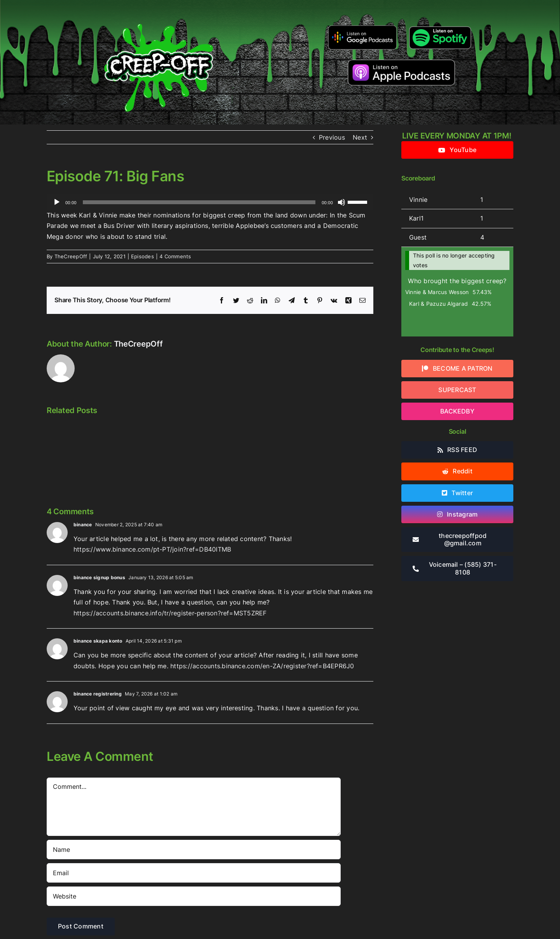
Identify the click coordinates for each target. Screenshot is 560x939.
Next (360, 137)
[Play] (57, 202)
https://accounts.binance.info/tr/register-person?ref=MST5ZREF (170, 613)
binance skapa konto (98, 641)
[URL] (194, 896)
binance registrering (98, 694)
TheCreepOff (71, 256)
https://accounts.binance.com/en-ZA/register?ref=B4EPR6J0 (262, 666)
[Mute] (341, 202)
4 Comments (175, 256)
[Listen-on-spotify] (440, 26)
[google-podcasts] (363, 28)
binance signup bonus (99, 577)
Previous (332, 137)
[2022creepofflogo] (159, 11)
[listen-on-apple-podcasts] (402, 63)
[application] (210, 202)
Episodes (143, 256)
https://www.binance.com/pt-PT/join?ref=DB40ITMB (152, 549)
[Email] (194, 873)
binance (83, 525)
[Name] (194, 850)
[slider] (199, 202)
